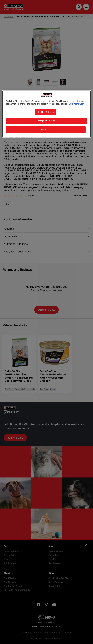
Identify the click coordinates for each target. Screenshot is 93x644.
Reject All (46, 130)
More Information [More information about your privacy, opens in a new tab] (76, 104)
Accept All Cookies (46, 121)
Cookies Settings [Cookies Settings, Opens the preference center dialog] (46, 112)
